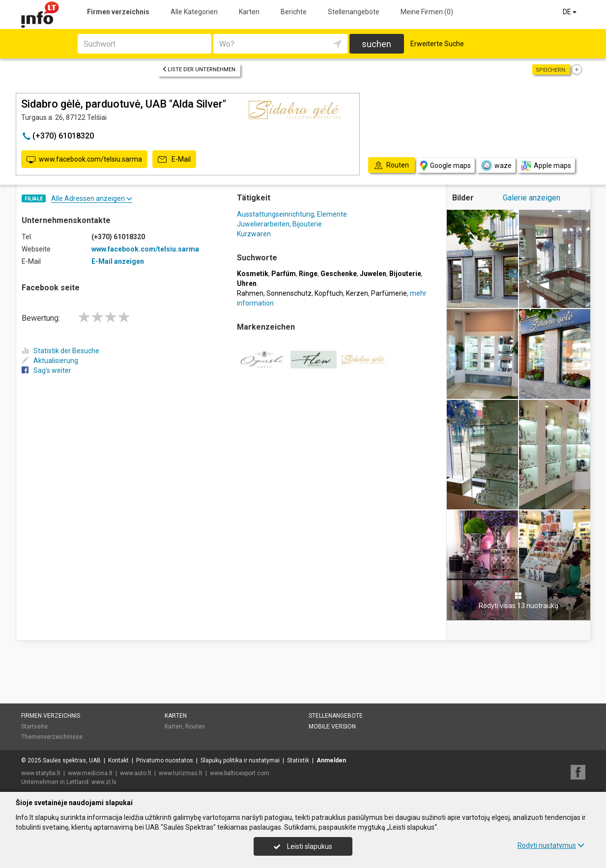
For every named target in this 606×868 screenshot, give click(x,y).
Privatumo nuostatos (165, 760)
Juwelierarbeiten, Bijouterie (279, 224)
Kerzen (357, 293)
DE (570, 12)
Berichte (294, 12)
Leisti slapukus (303, 846)
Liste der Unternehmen (199, 70)
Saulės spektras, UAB (72, 760)
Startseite (34, 727)
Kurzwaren (254, 234)
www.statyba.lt (41, 773)
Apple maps (546, 166)
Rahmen (250, 293)
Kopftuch (329, 293)
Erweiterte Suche (437, 44)
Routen (195, 727)
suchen (376, 44)
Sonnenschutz (289, 293)
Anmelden (331, 760)
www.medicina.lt (90, 773)
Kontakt (118, 760)
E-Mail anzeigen (118, 261)
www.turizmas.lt (181, 773)
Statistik (298, 760)
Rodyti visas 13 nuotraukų (519, 601)
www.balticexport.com (240, 773)
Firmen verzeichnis (118, 12)
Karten (249, 12)
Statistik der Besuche (60, 351)
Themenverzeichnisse (52, 737)
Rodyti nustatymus (551, 845)
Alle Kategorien (194, 12)
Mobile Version (332, 727)
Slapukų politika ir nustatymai (240, 760)
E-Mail (174, 160)
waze (496, 166)
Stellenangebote (354, 12)
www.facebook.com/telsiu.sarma (84, 160)
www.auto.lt (136, 773)
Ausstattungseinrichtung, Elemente (292, 214)
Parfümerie (389, 293)
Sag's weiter (46, 370)
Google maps (446, 166)
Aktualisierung (50, 361)
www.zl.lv (104, 782)
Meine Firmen (427, 12)
